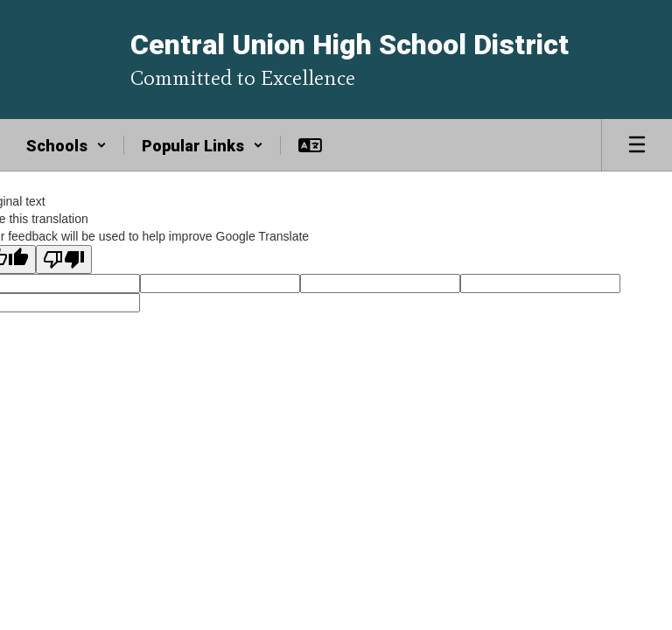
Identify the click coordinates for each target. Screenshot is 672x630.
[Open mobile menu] (637, 145)
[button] (66, 145)
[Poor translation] (64, 259)
